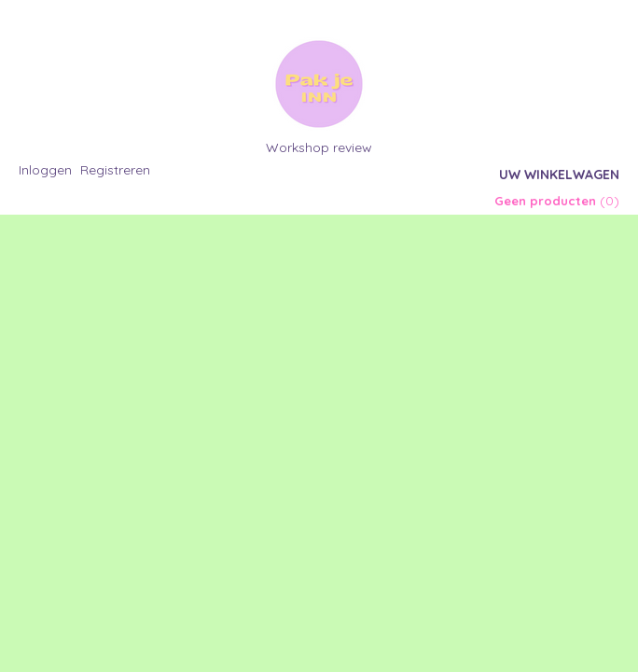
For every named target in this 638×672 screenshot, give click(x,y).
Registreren (115, 170)
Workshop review (319, 147)
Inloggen (45, 170)
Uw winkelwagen (559, 175)
